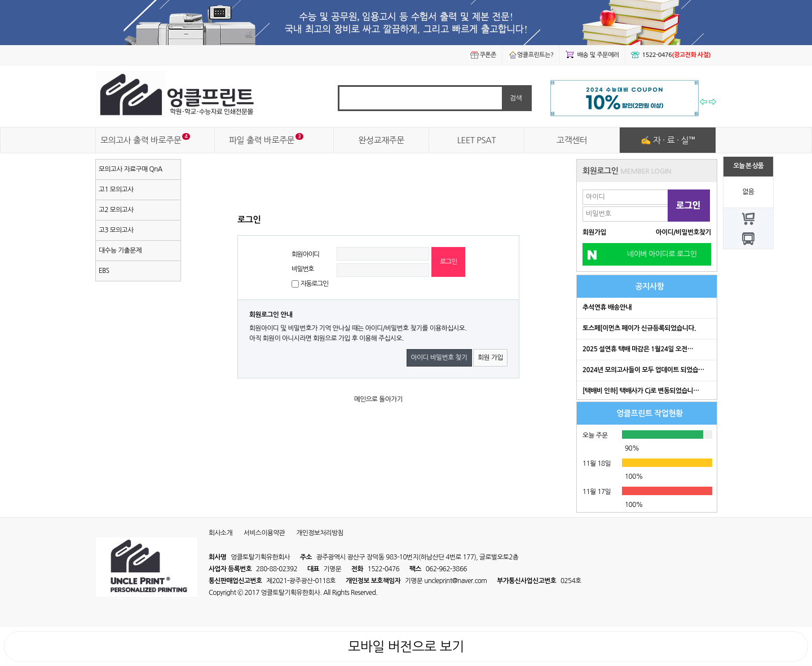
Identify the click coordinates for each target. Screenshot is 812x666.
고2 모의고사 (116, 210)
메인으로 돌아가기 (379, 399)
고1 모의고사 (116, 189)
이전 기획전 (704, 103)
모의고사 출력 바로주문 (141, 140)
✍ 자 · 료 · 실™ (668, 140)
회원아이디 (305, 254)
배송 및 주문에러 (592, 55)
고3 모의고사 (116, 230)
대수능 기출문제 (120, 250)
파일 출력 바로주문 (262, 140)
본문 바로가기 (0, 0)
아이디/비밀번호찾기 (683, 232)
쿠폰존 (483, 55)
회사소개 (220, 533)
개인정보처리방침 (320, 533)
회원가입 (594, 232)
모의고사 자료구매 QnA (131, 169)
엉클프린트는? (531, 55)
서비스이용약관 (264, 533)
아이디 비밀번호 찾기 (439, 358)
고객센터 (572, 140)
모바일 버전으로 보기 (406, 647)
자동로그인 (314, 284)
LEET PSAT (476, 140)
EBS (104, 271)
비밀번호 (303, 269)
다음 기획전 (713, 103)
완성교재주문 (381, 140)
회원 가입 (490, 358)
